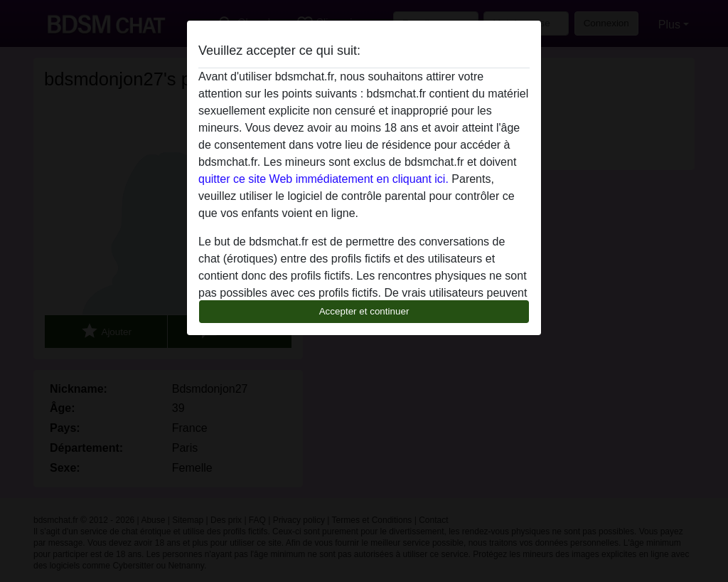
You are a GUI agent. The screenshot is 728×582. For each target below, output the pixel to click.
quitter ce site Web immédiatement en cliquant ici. (323, 179)
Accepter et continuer (364, 311)
